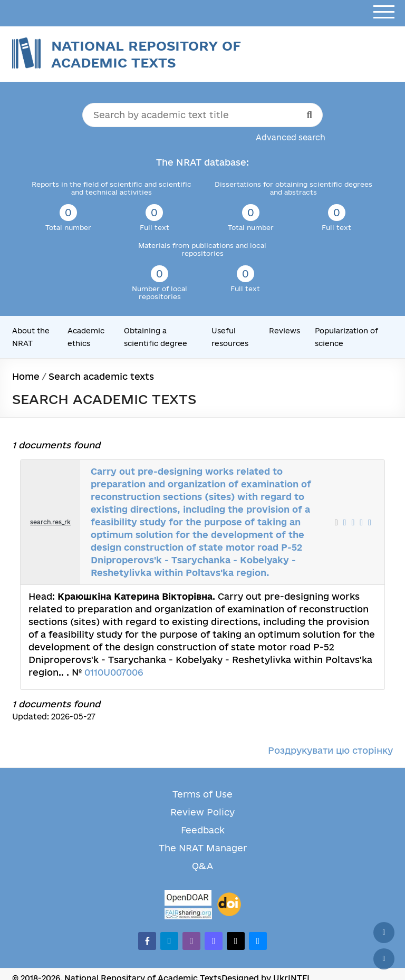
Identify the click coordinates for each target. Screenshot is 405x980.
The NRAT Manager (203, 848)
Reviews (285, 331)
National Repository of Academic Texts (146, 54)
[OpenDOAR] (188, 899)
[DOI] (229, 905)
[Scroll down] (384, 959)
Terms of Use (202, 794)
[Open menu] (384, 12)
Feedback (203, 830)
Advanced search (291, 137)
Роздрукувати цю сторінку (330, 750)
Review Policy (202, 812)
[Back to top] (384, 933)
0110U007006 (114, 672)
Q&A (202, 866)
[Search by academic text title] (202, 115)
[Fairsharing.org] (188, 914)
